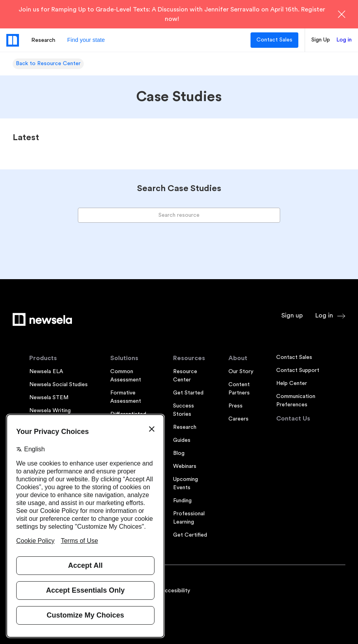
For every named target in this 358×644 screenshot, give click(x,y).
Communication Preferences (296, 401)
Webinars (185, 466)
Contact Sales (274, 40)
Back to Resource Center (48, 64)
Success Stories (184, 410)
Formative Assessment (126, 397)
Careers (238, 419)
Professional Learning (189, 518)
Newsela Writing (50, 411)
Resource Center (185, 376)
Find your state (86, 40)
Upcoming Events (186, 483)
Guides (182, 440)
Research (43, 40)
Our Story (241, 372)
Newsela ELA (46, 372)
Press (236, 406)
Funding (182, 501)
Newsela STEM (49, 398)
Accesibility (175, 591)
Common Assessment (126, 376)
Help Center (292, 383)
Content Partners (239, 389)
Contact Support (298, 370)
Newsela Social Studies (58, 385)
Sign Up (321, 40)
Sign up (292, 315)
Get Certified (190, 535)
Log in (344, 40)
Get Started (188, 393)
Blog (179, 453)
